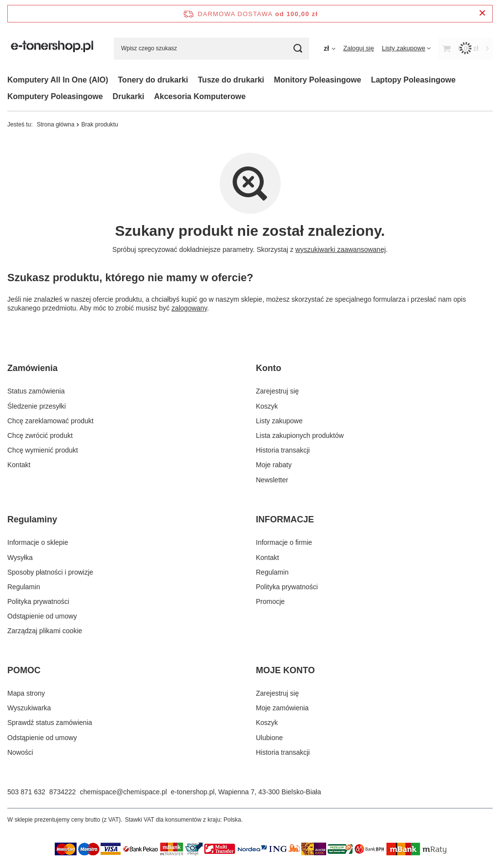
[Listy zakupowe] (406, 48)
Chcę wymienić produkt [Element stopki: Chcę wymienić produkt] (43, 450)
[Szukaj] (298, 49)
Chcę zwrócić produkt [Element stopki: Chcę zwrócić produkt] (40, 435)
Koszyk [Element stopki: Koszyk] (267, 406)
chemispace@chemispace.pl (123, 792)
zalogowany (189, 308)
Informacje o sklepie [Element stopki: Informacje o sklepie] (38, 542)
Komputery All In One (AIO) (58, 80)
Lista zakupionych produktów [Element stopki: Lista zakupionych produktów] (300, 435)
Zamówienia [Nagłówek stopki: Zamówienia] (32, 368)
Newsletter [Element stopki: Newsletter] (272, 480)
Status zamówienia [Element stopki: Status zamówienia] (36, 391)
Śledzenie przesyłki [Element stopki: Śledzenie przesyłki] (37, 406)
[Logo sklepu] (53, 49)
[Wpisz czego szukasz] (211, 49)
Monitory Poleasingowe (318, 80)
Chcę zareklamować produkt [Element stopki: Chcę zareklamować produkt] (51, 421)
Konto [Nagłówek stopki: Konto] (269, 368)
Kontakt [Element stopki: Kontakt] (19, 465)
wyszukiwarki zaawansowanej (341, 249)
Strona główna (55, 124)
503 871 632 (26, 792)
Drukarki (129, 96)
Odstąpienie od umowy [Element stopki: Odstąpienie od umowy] (42, 616)
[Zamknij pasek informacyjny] (482, 13)
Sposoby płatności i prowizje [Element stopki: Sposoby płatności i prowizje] (50, 572)
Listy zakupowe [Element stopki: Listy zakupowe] (279, 421)
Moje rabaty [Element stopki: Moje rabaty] (274, 465)
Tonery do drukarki (153, 80)
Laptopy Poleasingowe (413, 80)
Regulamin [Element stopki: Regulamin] (24, 587)
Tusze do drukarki (231, 80)
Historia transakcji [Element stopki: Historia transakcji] (283, 450)
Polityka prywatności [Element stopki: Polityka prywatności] (38, 601)
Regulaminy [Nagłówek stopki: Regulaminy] (32, 519)
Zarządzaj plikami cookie (45, 631)
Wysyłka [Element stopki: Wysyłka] (20, 558)
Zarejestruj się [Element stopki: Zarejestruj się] (277, 391)
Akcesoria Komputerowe (200, 96)
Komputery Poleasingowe (55, 96)
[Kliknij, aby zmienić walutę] (330, 48)
